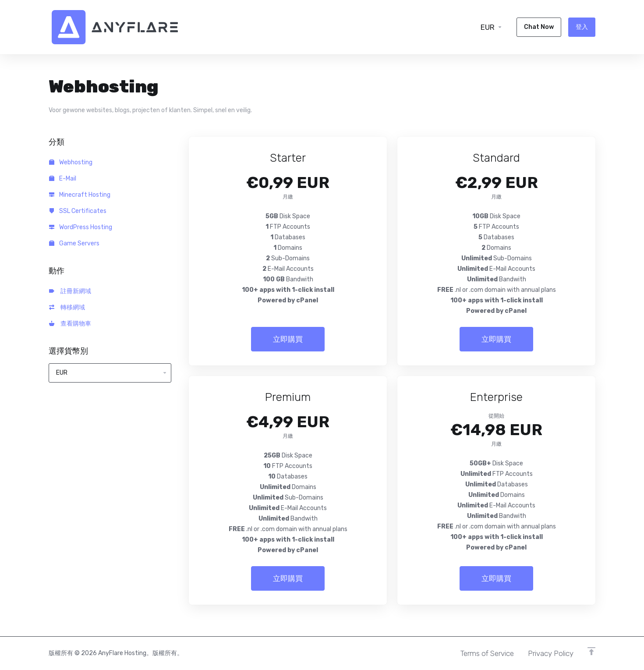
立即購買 (288, 339)
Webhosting (71, 162)
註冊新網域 (70, 291)
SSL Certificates (78, 211)
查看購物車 (70, 324)
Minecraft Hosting (80, 195)
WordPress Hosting (81, 227)
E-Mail (63, 179)
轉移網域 (67, 307)
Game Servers (74, 243)
